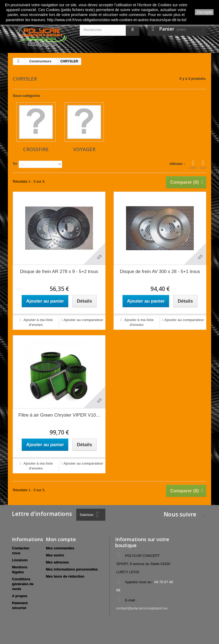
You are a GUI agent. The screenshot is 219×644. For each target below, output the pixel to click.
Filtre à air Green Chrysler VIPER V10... (59, 415)
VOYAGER (84, 149)
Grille (193, 164)
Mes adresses (57, 562)
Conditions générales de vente (23, 584)
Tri (15, 164)
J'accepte (204, 12)
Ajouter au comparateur (83, 320)
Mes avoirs (55, 555)
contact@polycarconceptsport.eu (142, 608)
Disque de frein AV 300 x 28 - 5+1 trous (160, 272)
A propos (20, 596)
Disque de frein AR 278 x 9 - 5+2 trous (59, 272)
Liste (203, 164)
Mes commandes (60, 548)
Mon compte (61, 539)
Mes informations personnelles (72, 569)
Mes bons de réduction (65, 576)
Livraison (20, 560)
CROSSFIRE (36, 149)
